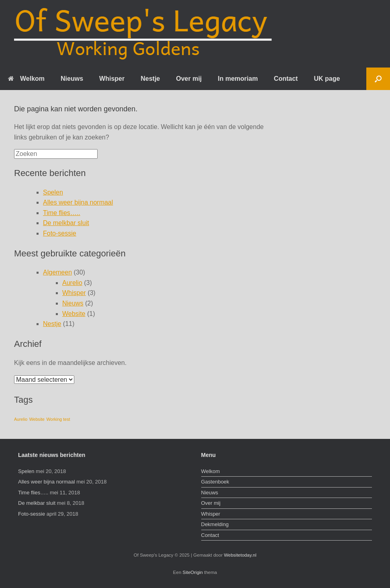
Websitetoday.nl (240, 555)
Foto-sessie (60, 233)
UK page (327, 79)
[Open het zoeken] (378, 79)
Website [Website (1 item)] (37, 419)
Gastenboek (215, 482)
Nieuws (72, 79)
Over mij (189, 79)
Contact (286, 79)
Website (74, 314)
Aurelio (72, 283)
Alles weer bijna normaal (78, 202)
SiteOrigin (193, 572)
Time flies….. (62, 213)
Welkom (26, 79)
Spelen (53, 192)
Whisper (112, 79)
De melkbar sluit (66, 223)
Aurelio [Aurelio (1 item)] (21, 419)
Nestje (150, 79)
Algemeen (57, 272)
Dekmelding (215, 524)
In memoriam (238, 79)
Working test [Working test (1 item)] (58, 419)
